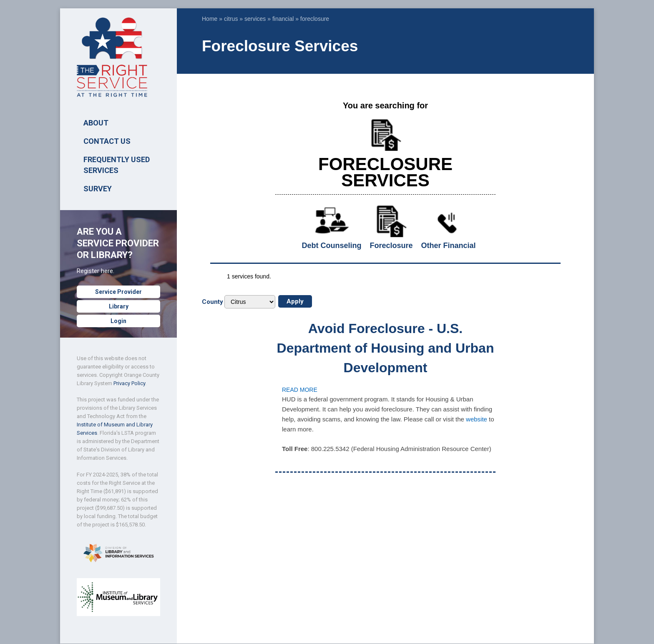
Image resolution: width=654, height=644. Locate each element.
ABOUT (96, 123)
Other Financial (448, 246)
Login (118, 321)
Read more (300, 390)
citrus (231, 19)
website (477, 419)
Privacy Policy (129, 383)
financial (283, 19)
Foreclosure (391, 246)
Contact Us (107, 141)
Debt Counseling (332, 246)
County (213, 302)
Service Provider (118, 292)
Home (210, 19)
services (255, 19)
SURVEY (98, 189)
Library (119, 306)
